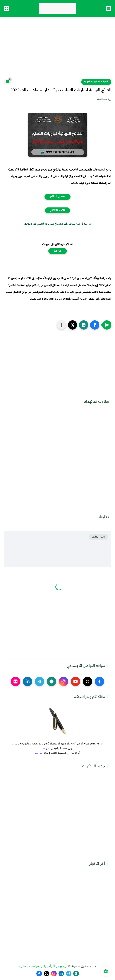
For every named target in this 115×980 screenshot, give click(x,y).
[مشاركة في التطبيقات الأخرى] (61, 325)
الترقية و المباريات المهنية (96, 82)
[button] (95, 325)
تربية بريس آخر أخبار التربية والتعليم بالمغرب (43, 966)
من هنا (58, 251)
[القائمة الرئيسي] (109, 9)
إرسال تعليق (98, 537)
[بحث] (6, 9)
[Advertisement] (57, 50)
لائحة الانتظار (57, 210)
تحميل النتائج (57, 197)
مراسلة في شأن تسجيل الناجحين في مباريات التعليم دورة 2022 (58, 224)
